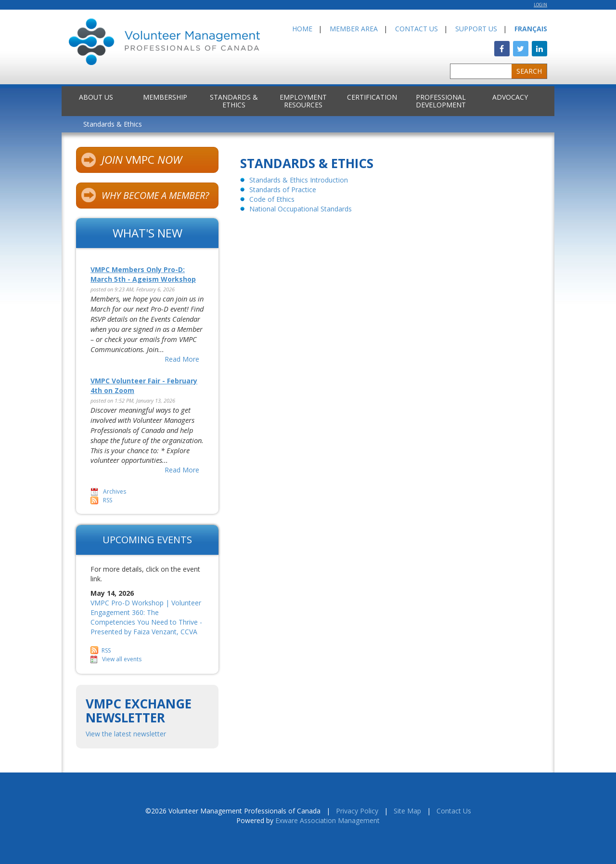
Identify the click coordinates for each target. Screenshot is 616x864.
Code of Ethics (272, 199)
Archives (115, 491)
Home (302, 29)
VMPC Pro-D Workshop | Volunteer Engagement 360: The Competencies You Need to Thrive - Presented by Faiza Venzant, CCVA (146, 617)
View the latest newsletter (126, 734)
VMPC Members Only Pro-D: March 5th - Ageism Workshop (143, 274)
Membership (165, 97)
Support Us (476, 29)
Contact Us (417, 29)
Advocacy (510, 97)
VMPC (132, 161)
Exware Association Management (327, 820)
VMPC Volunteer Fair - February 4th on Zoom (144, 386)
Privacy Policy (357, 811)
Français (531, 29)
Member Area (354, 29)
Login (540, 5)
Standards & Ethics (234, 101)
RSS (108, 500)
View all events (122, 659)
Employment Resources (303, 101)
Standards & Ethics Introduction (299, 180)
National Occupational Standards (301, 209)
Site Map (407, 811)
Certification (372, 97)
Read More (182, 359)
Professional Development (441, 101)
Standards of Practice (283, 190)
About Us (96, 97)
